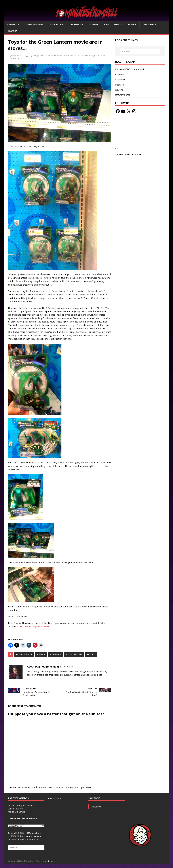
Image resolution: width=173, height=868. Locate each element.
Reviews (12, 24)
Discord (12, 31)
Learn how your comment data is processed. (70, 787)
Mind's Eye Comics (17, 812)
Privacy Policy (55, 798)
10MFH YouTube (34, 24)
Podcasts (55, 24)
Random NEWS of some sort (77, 55)
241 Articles (68, 667)
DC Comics (55, 654)
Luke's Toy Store (16, 809)
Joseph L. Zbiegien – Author (21, 805)
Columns (75, 24)
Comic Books (57, 55)
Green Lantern (74, 654)
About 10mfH (112, 24)
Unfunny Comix (123, 95)
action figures (24, 654)
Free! (131, 24)
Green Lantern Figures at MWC (33, 626)
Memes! (94, 24)
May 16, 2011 (18, 55)
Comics (41, 654)
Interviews (120, 79)
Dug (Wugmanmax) (37, 55)
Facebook (94, 798)
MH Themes (50, 861)
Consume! (148, 24)
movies (91, 654)
